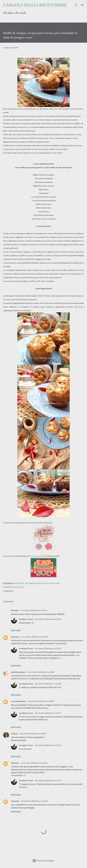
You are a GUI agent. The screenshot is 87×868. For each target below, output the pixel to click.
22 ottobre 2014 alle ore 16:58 (34, 801)
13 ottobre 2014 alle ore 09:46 (33, 734)
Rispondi (16, 630)
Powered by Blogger (43, 861)
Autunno (30, 583)
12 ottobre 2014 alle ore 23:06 (41, 672)
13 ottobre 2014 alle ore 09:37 (41, 701)
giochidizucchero (18, 672)
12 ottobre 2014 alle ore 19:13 (34, 610)
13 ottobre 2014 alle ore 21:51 (34, 763)
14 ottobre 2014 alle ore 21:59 (48, 619)
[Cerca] (76, 5)
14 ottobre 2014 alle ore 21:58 (48, 684)
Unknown (15, 763)
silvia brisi (15, 637)
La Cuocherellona (19, 701)
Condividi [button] (8, 591)
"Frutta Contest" (36, 556)
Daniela (14, 734)
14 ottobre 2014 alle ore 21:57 (48, 713)
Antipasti (19, 583)
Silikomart (43, 270)
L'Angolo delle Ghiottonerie (35, 5)
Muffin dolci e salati (14, 587)
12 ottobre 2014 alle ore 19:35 (35, 637)
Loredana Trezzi (26, 619)
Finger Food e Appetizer (47, 583)
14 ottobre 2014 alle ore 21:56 (48, 780)
